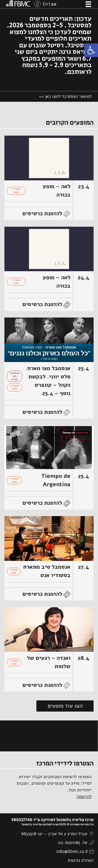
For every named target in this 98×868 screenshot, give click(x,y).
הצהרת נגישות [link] (81, 860)
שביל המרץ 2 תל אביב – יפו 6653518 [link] (54, 834)
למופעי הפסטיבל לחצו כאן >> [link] (65, 96)
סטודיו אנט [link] (16, 191)
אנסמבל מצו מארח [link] (14, 376)
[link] (91, 50)
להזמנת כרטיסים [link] (42, 213)
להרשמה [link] (84, 797)
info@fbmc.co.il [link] (72, 851)
